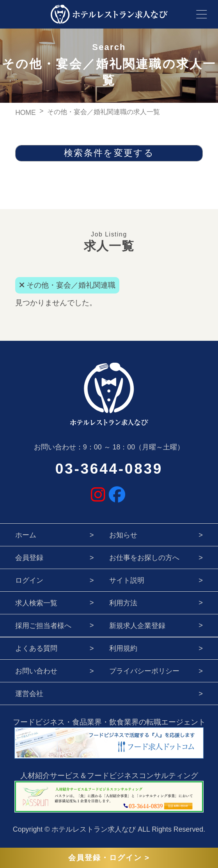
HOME (25, 113)
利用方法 (123, 603)
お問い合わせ (36, 671)
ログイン (29, 580)
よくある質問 (36, 648)
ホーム (26, 535)
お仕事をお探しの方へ (144, 557)
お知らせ (123, 535)
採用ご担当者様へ (43, 625)
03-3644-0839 (109, 469)
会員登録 (29, 557)
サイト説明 (127, 580)
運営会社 (29, 694)
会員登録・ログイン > (109, 858)
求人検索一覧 (36, 603)
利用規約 (123, 648)
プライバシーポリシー (144, 671)
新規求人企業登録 (137, 625)
